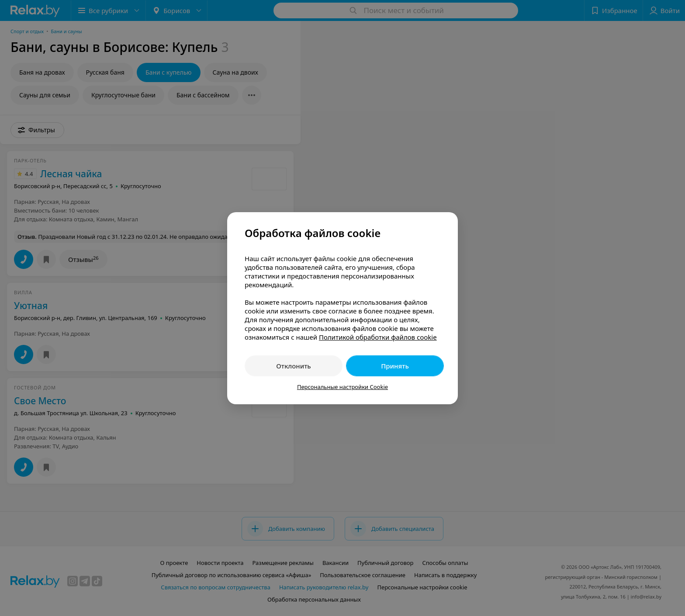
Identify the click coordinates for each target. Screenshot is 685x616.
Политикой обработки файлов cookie (378, 337)
